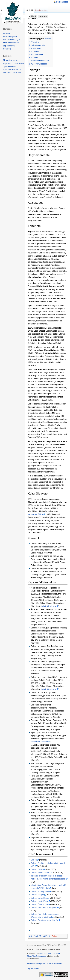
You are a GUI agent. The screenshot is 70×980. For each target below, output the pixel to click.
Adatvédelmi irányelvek (36, 964)
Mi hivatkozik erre (10, 60)
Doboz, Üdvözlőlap (39, 898)
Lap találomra (9, 46)
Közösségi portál (10, 36)
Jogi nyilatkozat (33, 969)
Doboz (34, 860)
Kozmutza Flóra (35, 514)
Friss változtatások (11, 43)
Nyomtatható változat (12, 70)
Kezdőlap (7, 33)
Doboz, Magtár (37, 895)
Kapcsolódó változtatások (14, 63)
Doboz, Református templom (44, 908)
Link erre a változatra (12, 73)
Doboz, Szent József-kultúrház (44, 920)
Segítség (7, 49)
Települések (45, 936)
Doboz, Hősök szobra (40, 873)
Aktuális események (12, 40)
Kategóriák (34, 936)
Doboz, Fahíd (37, 869)
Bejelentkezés (62, 2)
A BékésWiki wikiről (55, 964)
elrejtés (48, 39)
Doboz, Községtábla (40, 891)
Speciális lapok (9, 66)
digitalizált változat (48, 606)
